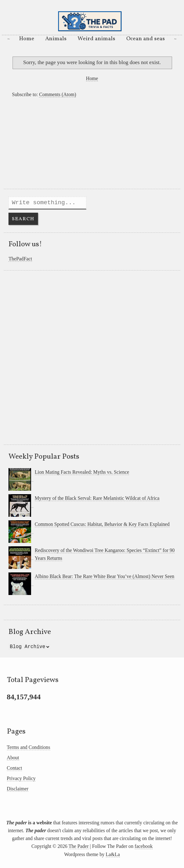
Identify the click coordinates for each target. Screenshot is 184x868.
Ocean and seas (146, 39)
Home (27, 39)
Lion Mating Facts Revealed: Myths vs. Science (82, 472)
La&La (113, 854)
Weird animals (96, 39)
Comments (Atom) (57, 94)
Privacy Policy (21, 778)
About (13, 758)
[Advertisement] (92, 145)
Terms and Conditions (29, 747)
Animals (56, 39)
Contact (15, 768)
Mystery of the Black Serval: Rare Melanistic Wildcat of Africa (97, 498)
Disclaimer (18, 789)
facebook (144, 846)
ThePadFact (20, 259)
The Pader (78, 846)
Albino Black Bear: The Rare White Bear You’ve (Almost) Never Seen (105, 576)
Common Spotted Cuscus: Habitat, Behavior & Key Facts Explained (102, 524)
